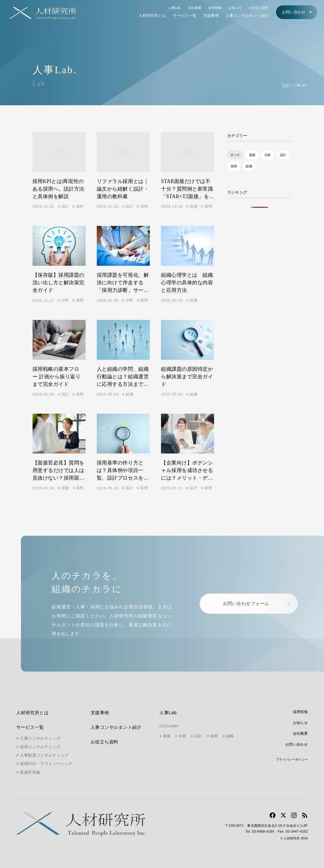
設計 (283, 155)
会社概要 (195, 8)
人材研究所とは (152, 15)
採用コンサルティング (40, 747)
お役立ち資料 (259, 8)
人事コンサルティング (40, 738)
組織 (249, 166)
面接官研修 (30, 772)
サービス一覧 (185, 15)
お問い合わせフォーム (251, 604)
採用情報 (215, 8)
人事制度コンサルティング (44, 755)
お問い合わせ (294, 12)
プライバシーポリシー (292, 759)
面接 (252, 155)
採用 (234, 166)
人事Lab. (175, 8)
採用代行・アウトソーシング (46, 764)
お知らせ (235, 8)
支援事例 (211, 15)
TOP (285, 85)
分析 (268, 155)
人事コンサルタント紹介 (247, 15)
